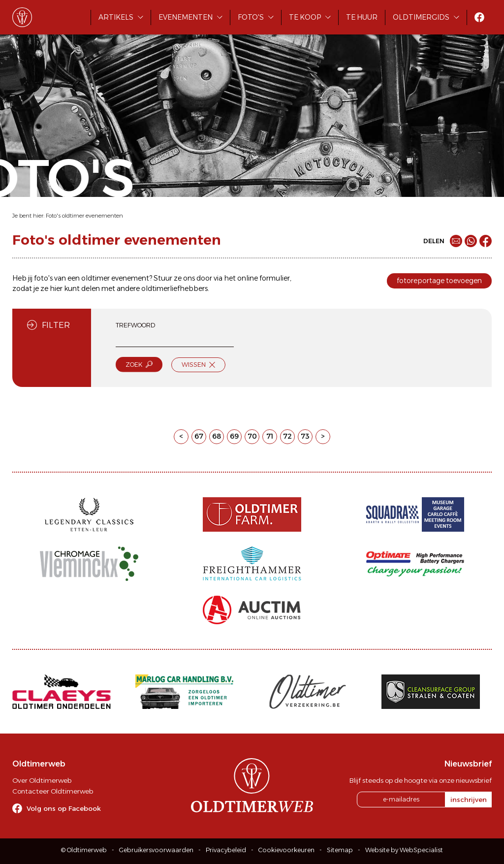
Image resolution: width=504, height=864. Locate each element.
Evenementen (186, 17)
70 (252, 436)
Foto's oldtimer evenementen (84, 216)
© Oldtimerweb (84, 850)
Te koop (305, 17)
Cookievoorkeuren (286, 850)
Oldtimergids (421, 17)
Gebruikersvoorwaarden (156, 850)
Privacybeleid (226, 850)
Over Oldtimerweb (42, 780)
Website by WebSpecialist (404, 850)
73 (305, 436)
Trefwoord (135, 325)
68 (217, 436)
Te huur (362, 17)
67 (199, 436)
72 (287, 436)
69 (234, 436)
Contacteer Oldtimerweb (53, 791)
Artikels (116, 17)
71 (270, 436)
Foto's (251, 17)
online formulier (264, 278)
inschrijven (469, 800)
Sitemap (340, 850)
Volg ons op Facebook (64, 808)
